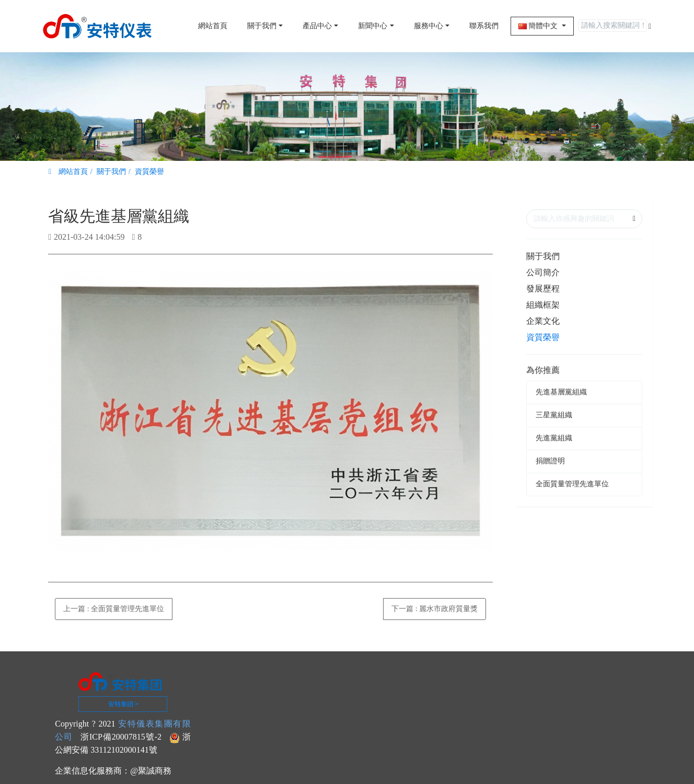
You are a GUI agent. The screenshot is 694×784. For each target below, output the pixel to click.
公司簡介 (543, 272)
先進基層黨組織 (561, 392)
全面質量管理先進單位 (572, 484)
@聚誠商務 (151, 771)
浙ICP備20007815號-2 (121, 737)
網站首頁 (213, 26)
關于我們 (111, 172)
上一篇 (114, 609)
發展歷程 (543, 289)
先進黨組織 (554, 438)
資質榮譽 (149, 172)
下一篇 (435, 609)
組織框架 (543, 305)
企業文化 (543, 321)
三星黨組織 (554, 415)
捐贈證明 (550, 461)
